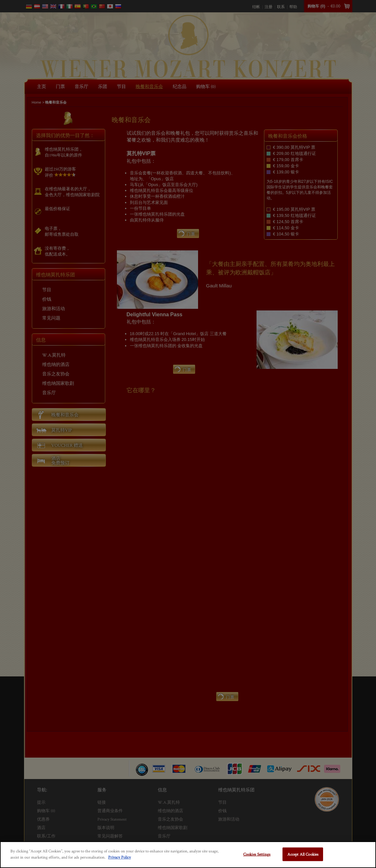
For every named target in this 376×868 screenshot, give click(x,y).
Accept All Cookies (303, 854)
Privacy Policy (119, 857)
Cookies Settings (257, 854)
